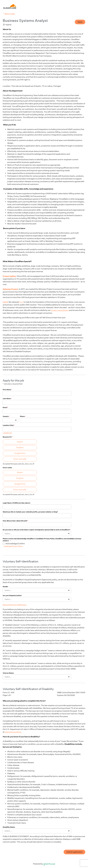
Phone (23, 416)
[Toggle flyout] (16, 420)
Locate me (7, 433)
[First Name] (37, 393)
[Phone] (46, 420)
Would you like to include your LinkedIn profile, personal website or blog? (30, 512)
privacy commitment (60, 310)
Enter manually (20, 459)
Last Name (7, 399)
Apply (80, 22)
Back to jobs (9, 14)
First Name (7, 390)
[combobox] (5, 420)
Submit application (74, 852)
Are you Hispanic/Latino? (12, 595)
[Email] (37, 411)
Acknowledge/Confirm (15, 544)
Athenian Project (10, 289)
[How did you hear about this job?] (37, 525)
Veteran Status (8, 673)
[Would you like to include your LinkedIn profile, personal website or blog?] (37, 516)
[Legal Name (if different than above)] (37, 507)
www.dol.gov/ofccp (13, 732)
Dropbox (20, 447)
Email (5, 407)
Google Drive (20, 453)
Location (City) (9, 425)
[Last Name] (37, 402)
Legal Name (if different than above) (17, 503)
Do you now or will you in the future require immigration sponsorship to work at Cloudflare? (37, 530)
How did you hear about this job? (15, 521)
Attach (20, 442)
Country (6, 416)
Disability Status (9, 827)
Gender (5, 587)
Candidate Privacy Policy (13, 546)
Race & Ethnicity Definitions (15, 605)
